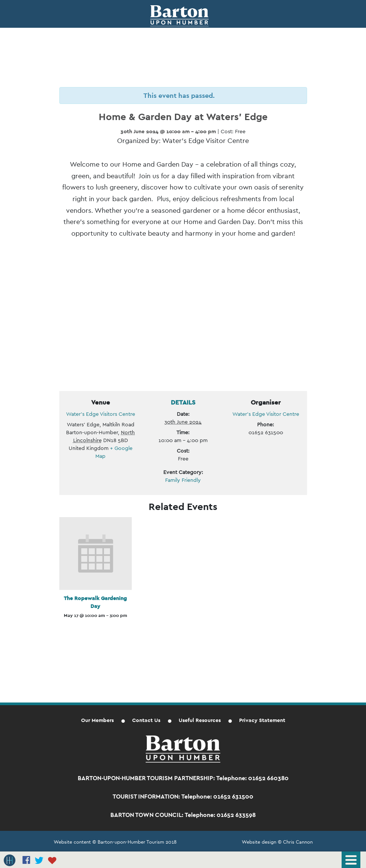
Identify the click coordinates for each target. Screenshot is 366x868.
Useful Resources (200, 720)
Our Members (97, 720)
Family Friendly (183, 480)
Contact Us (146, 720)
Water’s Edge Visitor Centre (266, 414)
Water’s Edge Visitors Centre (101, 414)
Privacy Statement (262, 720)
